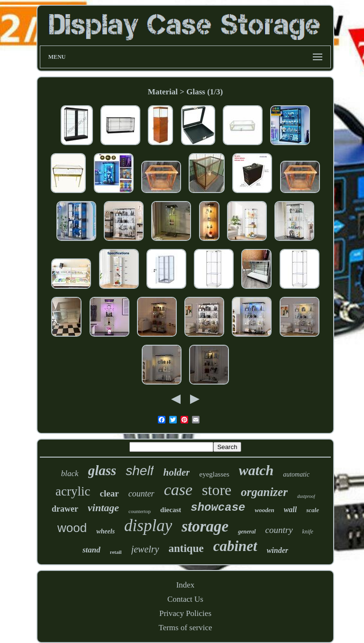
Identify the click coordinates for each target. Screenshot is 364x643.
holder (176, 472)
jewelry (145, 549)
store (217, 490)
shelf (140, 471)
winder (278, 550)
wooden (264, 510)
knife (308, 532)
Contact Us (185, 599)
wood (72, 528)
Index (186, 585)
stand (91, 550)
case (178, 490)
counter (141, 494)
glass (102, 470)
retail (116, 552)
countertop (140, 511)
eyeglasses (214, 474)
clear (109, 493)
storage (205, 526)
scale (313, 510)
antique (186, 548)
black (70, 473)
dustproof (306, 496)
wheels (105, 531)
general (247, 532)
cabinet (235, 546)
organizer (264, 492)
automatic (296, 474)
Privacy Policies (185, 613)
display (148, 526)
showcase (218, 508)
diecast (171, 510)
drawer (65, 509)
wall (291, 510)
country (279, 530)
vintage (103, 508)
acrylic (73, 491)
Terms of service (185, 628)
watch (256, 470)
